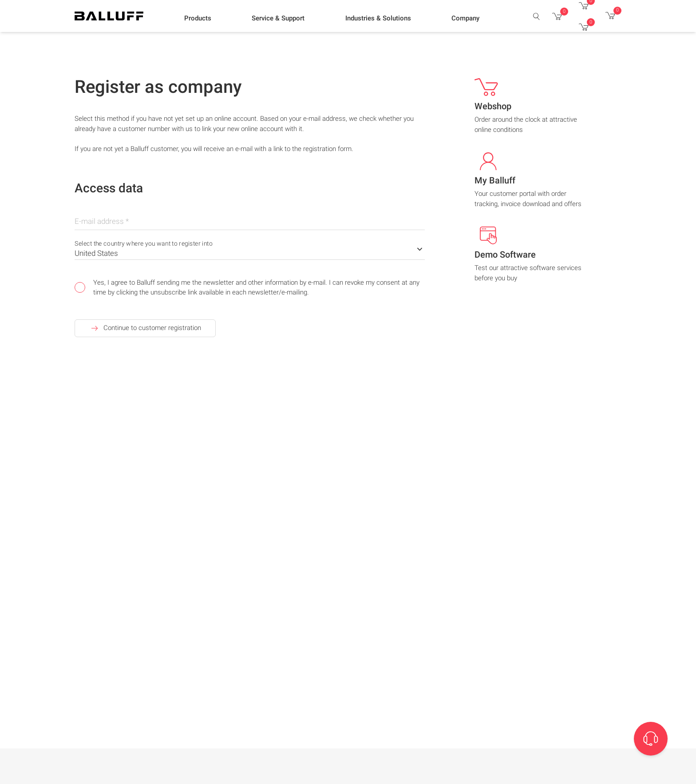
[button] (198, 18)
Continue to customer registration (145, 328)
